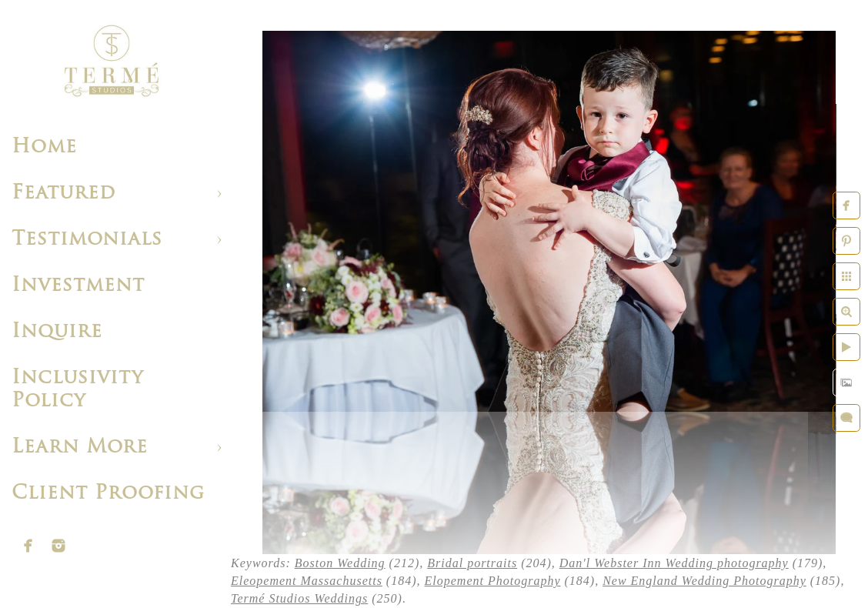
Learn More (80, 448)
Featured (63, 194)
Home (44, 147)
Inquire (57, 332)
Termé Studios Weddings (299, 598)
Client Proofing (108, 494)
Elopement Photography (493, 581)
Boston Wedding (340, 563)
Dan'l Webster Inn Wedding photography (674, 563)
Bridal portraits (472, 563)
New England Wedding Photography (704, 581)
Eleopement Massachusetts (307, 581)
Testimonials (87, 240)
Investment (78, 286)
